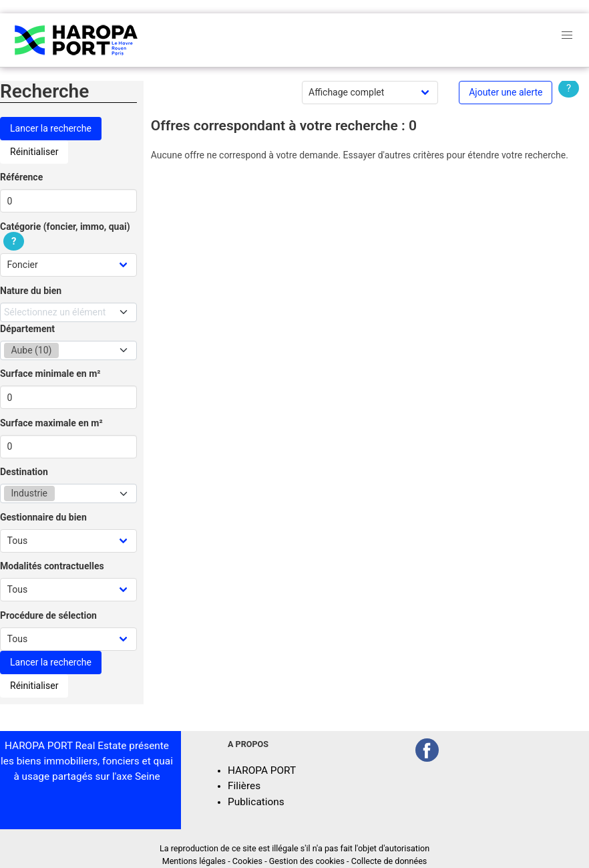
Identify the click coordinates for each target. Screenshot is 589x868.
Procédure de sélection (48, 615)
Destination (24, 472)
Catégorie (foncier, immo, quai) (65, 234)
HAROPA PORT (262, 770)
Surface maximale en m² (51, 423)
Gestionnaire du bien (43, 517)
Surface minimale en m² (50, 374)
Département (27, 329)
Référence (21, 177)
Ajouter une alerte (506, 92)
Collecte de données (389, 861)
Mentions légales (194, 861)
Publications (256, 802)
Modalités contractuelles (52, 566)
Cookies (247, 861)
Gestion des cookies (307, 861)
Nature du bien (31, 291)
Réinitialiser (34, 152)
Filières (244, 786)
